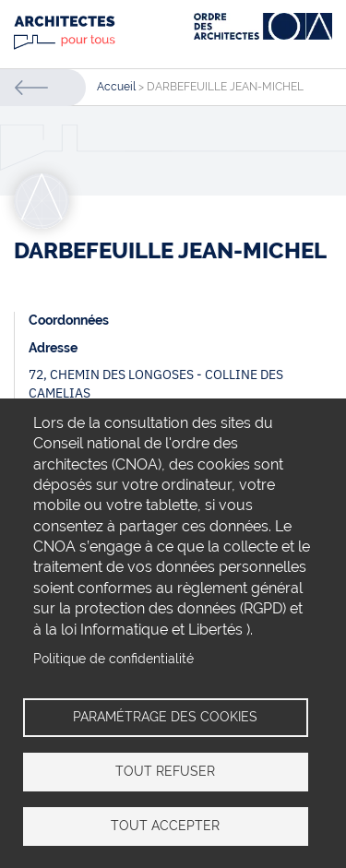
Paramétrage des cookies (165, 717)
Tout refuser (165, 771)
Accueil (116, 87)
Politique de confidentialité (113, 659)
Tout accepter (165, 826)
